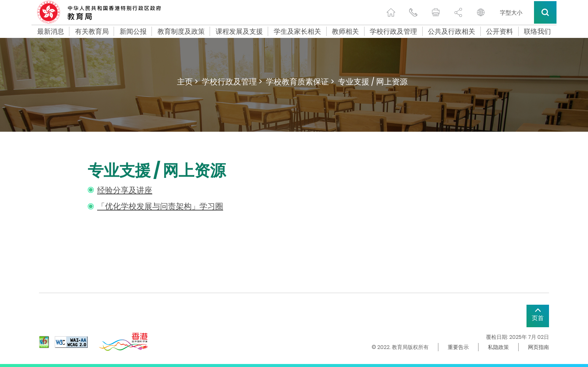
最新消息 (51, 32)
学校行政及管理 (393, 32)
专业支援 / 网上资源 (373, 82)
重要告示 (458, 347)
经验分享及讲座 (125, 190)
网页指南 (538, 347)
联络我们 (537, 32)
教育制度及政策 (181, 32)
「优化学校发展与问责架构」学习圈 (160, 206)
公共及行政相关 (451, 32)
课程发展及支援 (239, 32)
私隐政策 (498, 347)
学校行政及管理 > (232, 82)
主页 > (187, 82)
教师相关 (345, 32)
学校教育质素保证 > (300, 82)
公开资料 (499, 32)
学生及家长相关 (297, 32)
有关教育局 (92, 32)
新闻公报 (133, 32)
